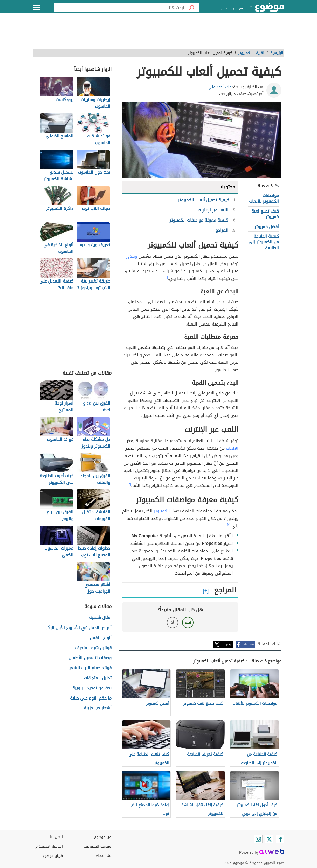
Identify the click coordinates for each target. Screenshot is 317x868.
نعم (188, 622)
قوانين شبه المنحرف (93, 648)
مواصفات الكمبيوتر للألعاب (264, 198)
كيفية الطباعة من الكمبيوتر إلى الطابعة (264, 242)
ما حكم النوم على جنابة (91, 698)
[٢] (130, 484)
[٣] (229, 525)
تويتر (229, 644)
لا (172, 622)
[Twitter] (269, 839)
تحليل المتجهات (98, 678)
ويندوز (132, 256)
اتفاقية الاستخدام (49, 846)
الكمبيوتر (162, 511)
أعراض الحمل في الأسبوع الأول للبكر (79, 628)
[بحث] (191, 8)
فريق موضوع (53, 856)
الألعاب (232, 448)
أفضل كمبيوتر (267, 227)
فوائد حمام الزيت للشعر (90, 668)
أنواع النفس (101, 638)
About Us (103, 856)
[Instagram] (258, 839)
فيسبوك (249, 644)
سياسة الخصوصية (97, 846)
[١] (167, 277)
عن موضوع (103, 837)
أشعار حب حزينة (98, 708)
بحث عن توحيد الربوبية (92, 688)
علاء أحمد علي (220, 87)
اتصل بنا (56, 837)
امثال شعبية (100, 618)
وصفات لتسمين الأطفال (90, 658)
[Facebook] (280, 839)
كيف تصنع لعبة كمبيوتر (265, 214)
